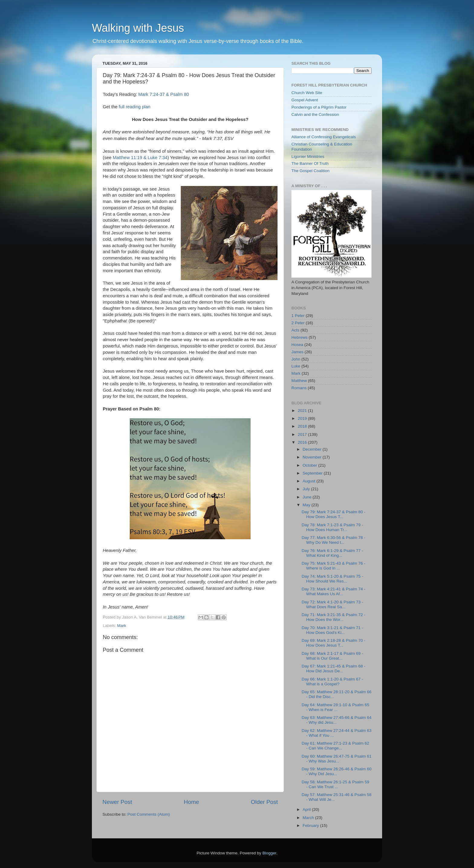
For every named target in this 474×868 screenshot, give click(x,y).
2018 (303, 426)
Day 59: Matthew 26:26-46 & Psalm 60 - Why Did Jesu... (337, 771)
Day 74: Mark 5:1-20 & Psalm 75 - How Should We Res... (332, 579)
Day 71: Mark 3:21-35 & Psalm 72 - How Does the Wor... (334, 617)
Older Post (264, 802)
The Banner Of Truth (310, 163)
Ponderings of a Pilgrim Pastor (319, 107)
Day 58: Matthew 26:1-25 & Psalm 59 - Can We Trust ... (336, 784)
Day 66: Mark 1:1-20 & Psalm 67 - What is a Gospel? (332, 682)
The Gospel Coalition (310, 171)
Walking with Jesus (138, 28)
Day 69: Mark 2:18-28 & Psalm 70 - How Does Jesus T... (334, 643)
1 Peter (298, 316)
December (313, 449)
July (307, 489)
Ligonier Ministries (308, 157)
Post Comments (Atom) (149, 814)
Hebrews (299, 337)
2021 (303, 411)
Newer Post (117, 802)
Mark (122, 626)
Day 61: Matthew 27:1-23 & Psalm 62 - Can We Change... (336, 746)
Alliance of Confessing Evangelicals (324, 137)
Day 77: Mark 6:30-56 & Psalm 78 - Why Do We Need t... (334, 540)
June (308, 497)
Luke (296, 366)
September (313, 473)
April (307, 809)
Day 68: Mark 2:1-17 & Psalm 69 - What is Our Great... (332, 656)
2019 (303, 418)
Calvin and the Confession (315, 114)
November (313, 457)
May (307, 505)
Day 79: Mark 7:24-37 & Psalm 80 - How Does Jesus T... (334, 514)
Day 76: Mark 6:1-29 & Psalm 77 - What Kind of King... (332, 553)
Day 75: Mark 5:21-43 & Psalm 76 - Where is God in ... (334, 566)
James (297, 352)
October (310, 465)
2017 (303, 434)
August (310, 481)
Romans (299, 388)
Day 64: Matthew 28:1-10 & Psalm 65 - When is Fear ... (336, 707)
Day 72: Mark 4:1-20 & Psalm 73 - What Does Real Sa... (332, 604)
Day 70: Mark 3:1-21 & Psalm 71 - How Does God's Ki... (332, 630)
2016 (303, 442)
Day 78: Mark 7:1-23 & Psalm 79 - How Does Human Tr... (332, 527)
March (309, 818)
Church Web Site (307, 93)
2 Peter (298, 323)
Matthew (299, 381)
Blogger (269, 853)
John (296, 359)
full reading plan (135, 107)
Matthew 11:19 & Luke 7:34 (140, 158)
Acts (295, 330)
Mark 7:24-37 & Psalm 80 (164, 94)
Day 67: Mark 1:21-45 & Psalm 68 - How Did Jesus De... (334, 669)
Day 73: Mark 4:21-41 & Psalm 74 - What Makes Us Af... (334, 591)
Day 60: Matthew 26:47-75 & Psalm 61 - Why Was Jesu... (337, 759)
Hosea (297, 345)
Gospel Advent (305, 100)
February (311, 826)
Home (191, 802)
